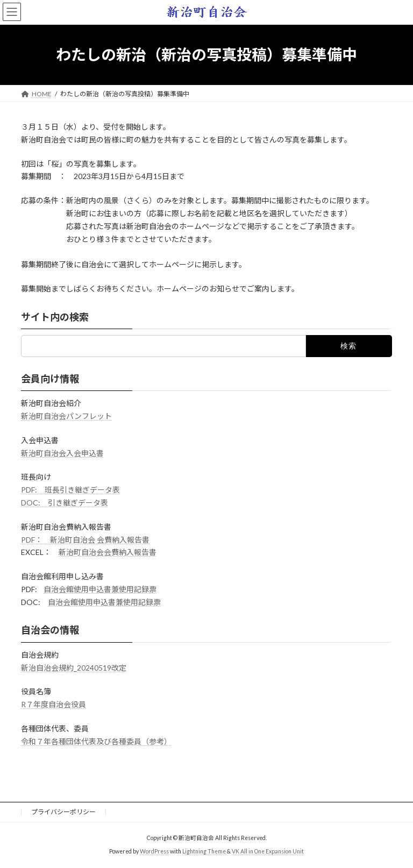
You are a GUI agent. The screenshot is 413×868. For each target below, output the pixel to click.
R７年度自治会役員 (54, 704)
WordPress (154, 851)
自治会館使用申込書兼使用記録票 (100, 589)
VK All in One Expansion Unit (268, 851)
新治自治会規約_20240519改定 (74, 667)
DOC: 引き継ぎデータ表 (65, 503)
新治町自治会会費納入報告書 (108, 552)
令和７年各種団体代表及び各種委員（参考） (96, 741)
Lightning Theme (204, 851)
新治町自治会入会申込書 (62, 453)
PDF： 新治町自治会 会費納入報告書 (85, 539)
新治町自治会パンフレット (66, 416)
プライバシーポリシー (63, 812)
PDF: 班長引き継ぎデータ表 (70, 490)
